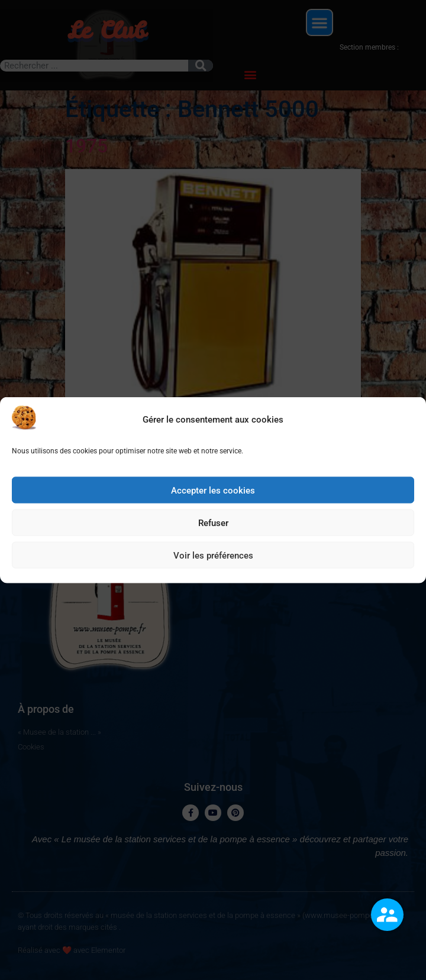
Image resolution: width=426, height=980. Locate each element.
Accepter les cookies (213, 495)
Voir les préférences (213, 560)
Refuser (213, 527)
